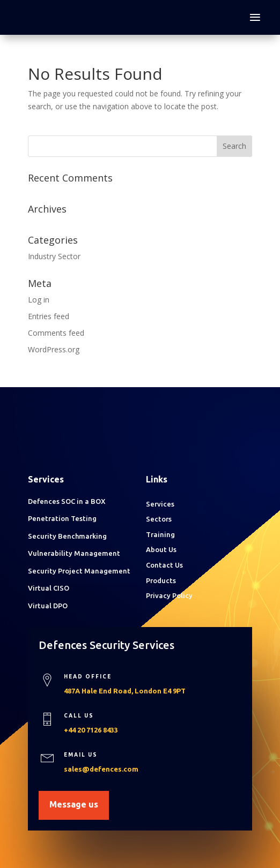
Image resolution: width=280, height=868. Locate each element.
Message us (74, 804)
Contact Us (164, 565)
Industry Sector (54, 256)
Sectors (159, 519)
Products (161, 580)
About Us (161, 549)
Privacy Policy (169, 595)
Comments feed (56, 333)
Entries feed (49, 316)
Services (160, 504)
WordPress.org (54, 349)
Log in (39, 300)
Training (160, 534)
